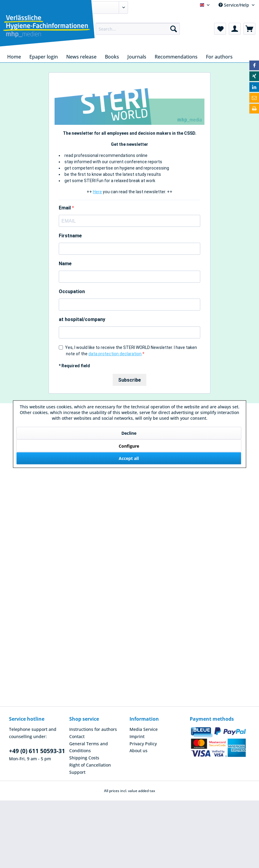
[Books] (112, 57)
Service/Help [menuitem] (234, 5)
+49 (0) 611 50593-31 (37, 751)
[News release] (81, 57)
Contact (77, 736)
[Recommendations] (176, 57)
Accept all (129, 458)
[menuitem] (138, 29)
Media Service (144, 729)
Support (77, 772)
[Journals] (137, 57)
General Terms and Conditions (89, 747)
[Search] (174, 29)
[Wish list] (220, 29)
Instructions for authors (93, 729)
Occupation (72, 291)
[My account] (235, 29)
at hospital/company (82, 319)
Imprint (137, 736)
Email (65, 208)
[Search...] (138, 29)
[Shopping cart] (249, 29)
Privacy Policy (143, 744)
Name (65, 264)
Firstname (70, 236)
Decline (129, 433)
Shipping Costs (84, 758)
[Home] (14, 57)
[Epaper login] (44, 57)
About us (138, 751)
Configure (129, 446)
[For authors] (219, 57)
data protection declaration (115, 354)
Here (97, 192)
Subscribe (129, 380)
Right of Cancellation (90, 765)
